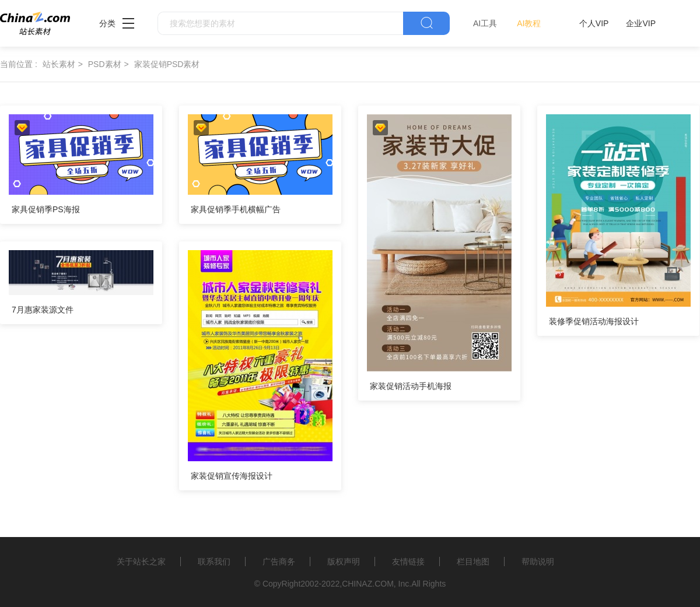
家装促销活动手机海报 (411, 386)
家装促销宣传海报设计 (232, 476)
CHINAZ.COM (368, 584)
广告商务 (279, 562)
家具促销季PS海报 (46, 209)
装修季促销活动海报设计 (594, 321)
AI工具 (485, 23)
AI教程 (529, 23)
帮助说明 (538, 562)
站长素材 (59, 64)
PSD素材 (105, 64)
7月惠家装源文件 (43, 310)
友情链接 (408, 562)
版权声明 (344, 562)
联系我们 (214, 562)
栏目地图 (473, 562)
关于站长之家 (141, 562)
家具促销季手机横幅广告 (236, 209)
